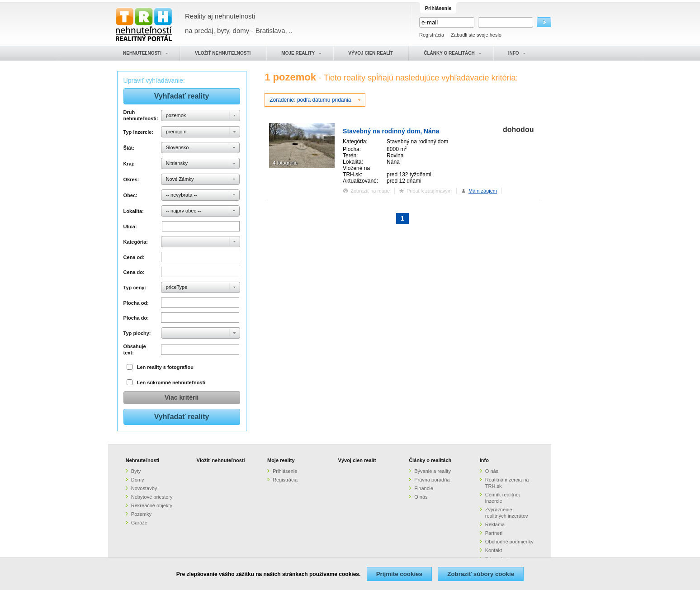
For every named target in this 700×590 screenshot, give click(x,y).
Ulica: (130, 227)
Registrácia (432, 35)
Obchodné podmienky (509, 542)
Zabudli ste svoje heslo (476, 35)
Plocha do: (136, 318)
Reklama (495, 524)
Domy (138, 480)
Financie (424, 488)
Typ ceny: (135, 288)
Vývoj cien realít (357, 460)
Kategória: (136, 242)
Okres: (131, 179)
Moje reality (281, 460)
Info (484, 460)
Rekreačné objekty (152, 505)
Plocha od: (136, 303)
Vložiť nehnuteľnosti (220, 460)
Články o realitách (430, 460)
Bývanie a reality (433, 471)
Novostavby (144, 488)
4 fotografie (285, 163)
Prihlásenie (285, 471)
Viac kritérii (182, 397)
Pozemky (141, 514)
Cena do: (134, 272)
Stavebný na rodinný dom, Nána (391, 131)
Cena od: (134, 257)
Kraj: (129, 164)
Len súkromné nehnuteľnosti (171, 382)
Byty (136, 471)
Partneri (494, 533)
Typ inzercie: (138, 132)
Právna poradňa (432, 480)
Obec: (130, 195)
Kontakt (494, 550)
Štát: (129, 148)
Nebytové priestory (152, 497)
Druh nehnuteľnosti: (141, 115)
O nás (421, 497)
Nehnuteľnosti (143, 460)
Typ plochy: (137, 333)
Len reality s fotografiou (165, 367)
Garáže (139, 523)
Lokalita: (134, 211)
